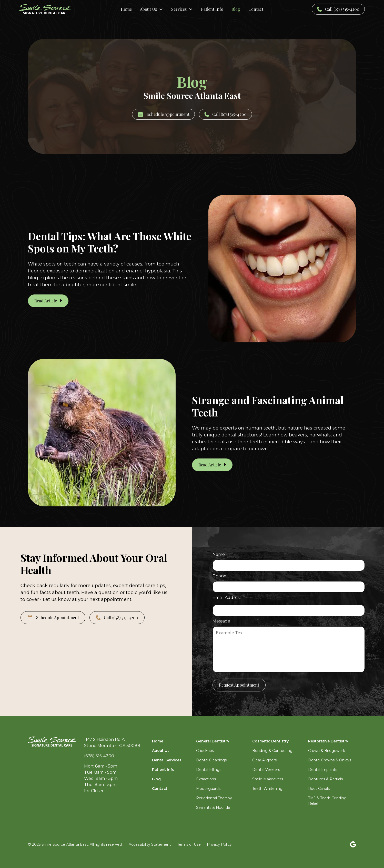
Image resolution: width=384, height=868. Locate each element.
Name (219, 554)
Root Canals (319, 789)
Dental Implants (323, 770)
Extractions (206, 779)
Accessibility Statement (150, 844)
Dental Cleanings (211, 760)
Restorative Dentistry (328, 741)
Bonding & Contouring (272, 751)
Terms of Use (189, 844)
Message (221, 621)
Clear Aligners (264, 760)
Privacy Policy (219, 844)
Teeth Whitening (267, 789)
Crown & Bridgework (327, 751)
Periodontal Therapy (214, 798)
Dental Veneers (266, 770)
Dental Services (167, 760)
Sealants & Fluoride (213, 808)
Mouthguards (208, 789)
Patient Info (163, 770)
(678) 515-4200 (99, 756)
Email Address (227, 598)
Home (158, 741)
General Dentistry (213, 741)
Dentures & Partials (325, 779)
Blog (156, 779)
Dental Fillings (209, 770)
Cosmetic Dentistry (270, 741)
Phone (219, 576)
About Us (161, 751)
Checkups (205, 751)
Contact (160, 789)
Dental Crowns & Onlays (330, 760)
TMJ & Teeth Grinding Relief (327, 801)
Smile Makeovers (268, 779)
